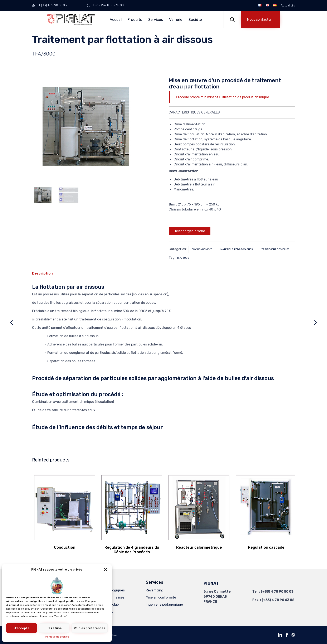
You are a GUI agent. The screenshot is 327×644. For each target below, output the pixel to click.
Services (156, 20)
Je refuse (54, 628)
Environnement (202, 249)
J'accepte (22, 628)
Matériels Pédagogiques (106, 590)
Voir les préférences (90, 628)
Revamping (155, 590)
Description (42, 273)
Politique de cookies (57, 637)
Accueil (116, 20)
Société (195, 20)
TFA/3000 (183, 258)
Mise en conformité (161, 597)
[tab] (45, 274)
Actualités (288, 6)
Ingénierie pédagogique (164, 604)
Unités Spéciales (100, 612)
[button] (106, 570)
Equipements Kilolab (103, 604)
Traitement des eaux (275, 249)
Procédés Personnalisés (106, 597)
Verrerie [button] (176, 20)
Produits (135, 20)
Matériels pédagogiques (237, 249)
